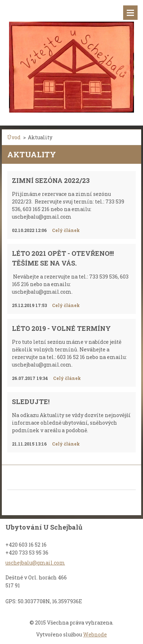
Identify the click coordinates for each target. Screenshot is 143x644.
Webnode (95, 634)
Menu (130, 13)
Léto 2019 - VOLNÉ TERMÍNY (61, 328)
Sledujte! (31, 402)
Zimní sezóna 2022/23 (51, 180)
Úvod (14, 137)
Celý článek (66, 230)
